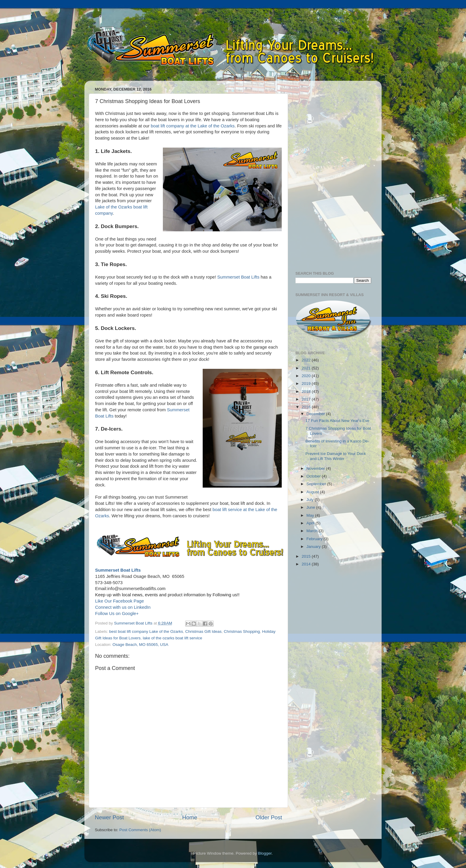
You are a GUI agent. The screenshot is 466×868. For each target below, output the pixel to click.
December (316, 414)
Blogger (265, 853)
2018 (307, 392)
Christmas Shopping (242, 631)
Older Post (269, 817)
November (316, 468)
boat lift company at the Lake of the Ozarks (193, 126)
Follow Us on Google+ (117, 614)
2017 (307, 399)
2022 (307, 360)
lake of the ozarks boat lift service (173, 638)
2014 (307, 564)
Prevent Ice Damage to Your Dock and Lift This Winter (336, 456)
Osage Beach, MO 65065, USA (141, 645)
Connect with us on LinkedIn (123, 607)
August (313, 492)
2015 (307, 556)
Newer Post (109, 817)
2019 (307, 384)
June (311, 507)
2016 (307, 407)
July (311, 500)
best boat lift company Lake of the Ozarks (146, 631)
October (314, 476)
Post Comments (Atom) (140, 830)
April (311, 523)
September (317, 484)
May (311, 515)
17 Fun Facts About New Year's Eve (337, 421)
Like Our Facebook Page (119, 601)
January (314, 547)
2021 (307, 368)
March (312, 531)
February (315, 539)
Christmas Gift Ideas (203, 631)
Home (190, 817)
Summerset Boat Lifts (238, 277)
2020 (307, 376)
